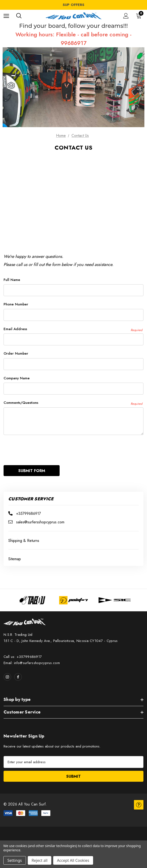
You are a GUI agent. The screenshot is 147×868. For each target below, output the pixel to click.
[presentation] (40, 448)
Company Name (17, 378)
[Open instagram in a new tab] (7, 674)
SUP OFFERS (73, 5)
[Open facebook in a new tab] (18, 674)
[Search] (19, 16)
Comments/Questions (73, 403)
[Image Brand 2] (73, 597)
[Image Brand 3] (115, 597)
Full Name (12, 280)
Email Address (73, 329)
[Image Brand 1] (32, 597)
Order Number (16, 353)
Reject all (40, 860)
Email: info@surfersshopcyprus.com (32, 660)
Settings (15, 860)
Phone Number (16, 304)
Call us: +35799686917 (23, 654)
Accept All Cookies (73, 860)
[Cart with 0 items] (140, 16)
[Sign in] (126, 16)
